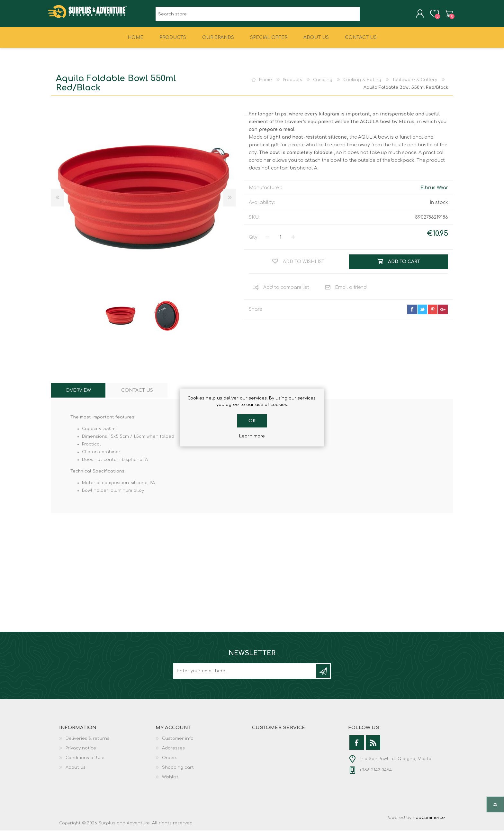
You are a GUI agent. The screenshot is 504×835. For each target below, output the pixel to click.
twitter (422, 314)
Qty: (254, 242)
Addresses (173, 753)
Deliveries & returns (87, 743)
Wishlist (170, 782)
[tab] (78, 395)
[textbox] (258, 16)
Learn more (252, 436)
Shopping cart (446, 16)
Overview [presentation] (78, 395)
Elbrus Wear (434, 192)
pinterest (433, 314)
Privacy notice (81, 753)
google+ (443, 314)
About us (76, 772)
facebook (412, 314)
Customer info (178, 743)
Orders (170, 762)
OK (252, 421)
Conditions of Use (85, 762)
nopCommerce (429, 822)
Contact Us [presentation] (137, 395)
